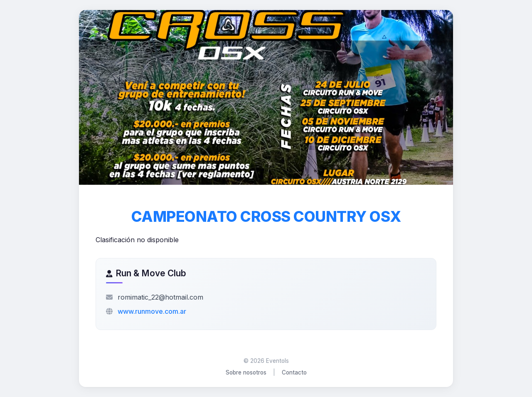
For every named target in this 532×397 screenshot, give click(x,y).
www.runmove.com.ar (152, 311)
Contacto (294, 372)
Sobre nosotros (246, 372)
